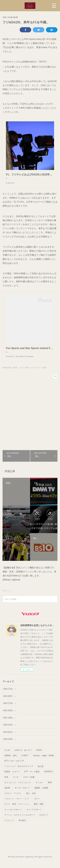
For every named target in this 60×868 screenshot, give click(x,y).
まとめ (7, 756)
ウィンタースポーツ (13, 816)
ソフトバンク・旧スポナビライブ (19, 773)
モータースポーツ (22, 794)
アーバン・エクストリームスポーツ (20, 821)
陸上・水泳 (31, 800)
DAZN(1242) (7, 374)
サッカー (40, 789)
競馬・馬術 (39, 811)
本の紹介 (22, 827)
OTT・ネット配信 (32, 778)
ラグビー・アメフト (13, 800)
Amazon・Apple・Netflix (43, 762)
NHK (6, 784)
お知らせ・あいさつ (23, 756)
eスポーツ (44, 821)
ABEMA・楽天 (11, 762)
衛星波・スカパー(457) (21, 374)
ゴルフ (37, 805)
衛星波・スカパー (12, 778)
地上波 (40, 773)
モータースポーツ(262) (38, 374)
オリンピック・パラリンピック (18, 789)
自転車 (7, 794)
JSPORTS (48, 778)
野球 (50, 789)
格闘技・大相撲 (41, 794)
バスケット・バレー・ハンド (17, 805)
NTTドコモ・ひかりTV (14, 767)
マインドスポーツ (34, 816)
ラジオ (16, 784)
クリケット (9, 827)
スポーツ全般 (29, 784)
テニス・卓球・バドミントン (17, 811)
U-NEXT (25, 762)
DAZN (39, 756)
